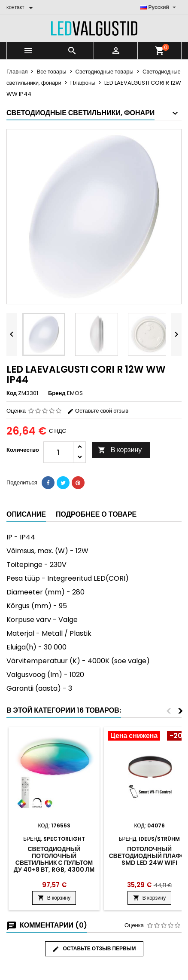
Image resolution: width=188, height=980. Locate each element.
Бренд (57, 393)
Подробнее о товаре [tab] (96, 514)
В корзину (120, 450)
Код (12, 393)
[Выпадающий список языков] (159, 7)
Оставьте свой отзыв (98, 411)
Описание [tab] (26, 514)
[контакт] (21, 7)
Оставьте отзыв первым (94, 949)
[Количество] (58, 452)
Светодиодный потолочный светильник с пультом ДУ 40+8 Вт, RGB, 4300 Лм (54, 859)
